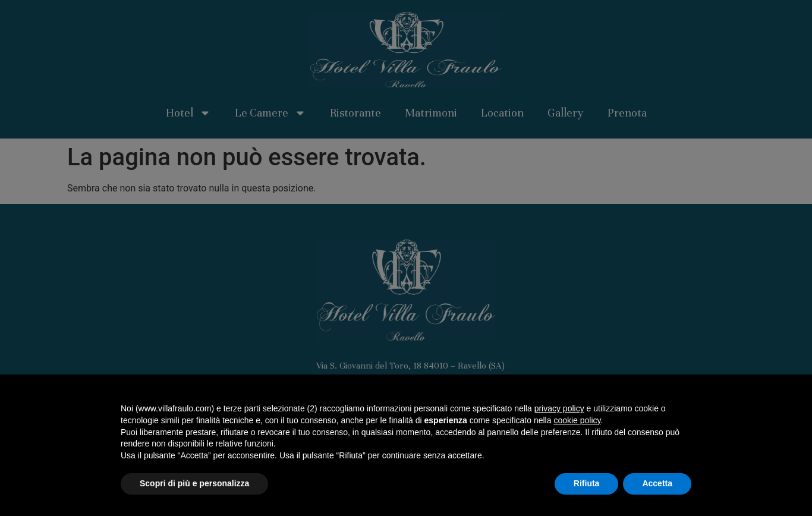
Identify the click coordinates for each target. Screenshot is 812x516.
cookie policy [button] (577, 420)
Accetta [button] (657, 483)
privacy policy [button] (559, 408)
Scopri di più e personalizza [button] (194, 483)
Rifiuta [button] (587, 483)
